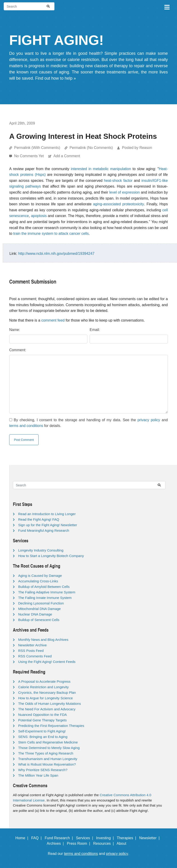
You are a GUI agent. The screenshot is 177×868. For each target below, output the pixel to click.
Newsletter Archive (32, 645)
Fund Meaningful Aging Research (44, 530)
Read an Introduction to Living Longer (47, 514)
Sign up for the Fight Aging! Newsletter (48, 525)
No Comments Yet (29, 156)
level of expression (124, 192)
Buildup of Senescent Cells (39, 620)
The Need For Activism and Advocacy (47, 709)
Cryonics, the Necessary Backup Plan (47, 692)
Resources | (104, 843)
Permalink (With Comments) (37, 148)
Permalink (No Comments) (91, 148)
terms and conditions (26, 426)
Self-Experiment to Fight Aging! (42, 731)
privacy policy (149, 420)
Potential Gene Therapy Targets (42, 720)
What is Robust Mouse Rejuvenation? (47, 764)
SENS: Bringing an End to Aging (43, 737)
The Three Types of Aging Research (46, 753)
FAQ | (37, 838)
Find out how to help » (56, 78)
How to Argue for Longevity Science (46, 698)
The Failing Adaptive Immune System (47, 592)
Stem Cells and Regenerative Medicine (48, 742)
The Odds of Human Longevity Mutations (50, 704)
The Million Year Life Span (38, 775)
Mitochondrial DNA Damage (39, 609)
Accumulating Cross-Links (38, 581)
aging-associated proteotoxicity (119, 204)
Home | (23, 838)
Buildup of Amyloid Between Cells (44, 587)
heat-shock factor (118, 181)
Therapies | (127, 838)
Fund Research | (60, 838)
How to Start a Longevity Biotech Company (51, 556)
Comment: (18, 350)
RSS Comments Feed (35, 656)
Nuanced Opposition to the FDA (43, 715)
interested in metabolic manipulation (101, 169)
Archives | (56, 843)
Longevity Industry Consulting (41, 550)
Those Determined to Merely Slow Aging (49, 748)
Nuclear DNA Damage (35, 614)
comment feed (53, 320)
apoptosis (39, 216)
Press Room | (80, 843)
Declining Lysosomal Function (41, 603)
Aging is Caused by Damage (40, 576)
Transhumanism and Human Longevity (48, 759)
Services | (85, 838)
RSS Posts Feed (31, 651)
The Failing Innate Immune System (45, 598)
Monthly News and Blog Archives (43, 640)
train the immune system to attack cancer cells (51, 234)
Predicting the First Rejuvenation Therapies (51, 726)
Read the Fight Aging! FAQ (39, 519)
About (123, 843)
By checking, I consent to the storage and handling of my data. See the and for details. (88, 423)
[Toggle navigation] (167, 6)
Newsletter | (151, 838)
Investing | (106, 838)
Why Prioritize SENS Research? (43, 770)
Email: (95, 330)
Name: (15, 330)
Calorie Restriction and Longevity (43, 687)
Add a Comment (67, 156)
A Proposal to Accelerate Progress (44, 681)
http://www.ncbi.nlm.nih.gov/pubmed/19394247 (56, 254)
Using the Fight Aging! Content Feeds (47, 662)
